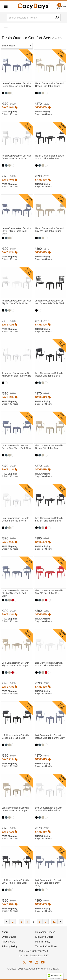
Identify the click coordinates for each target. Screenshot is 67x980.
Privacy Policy (10, 946)
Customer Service (45, 932)
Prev (7, 921)
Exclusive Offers (44, 937)
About (5, 932)
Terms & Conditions (46, 946)
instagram (37, 962)
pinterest (31, 962)
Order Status (9, 937)
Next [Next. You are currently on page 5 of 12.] (60, 921)
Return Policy (43, 942)
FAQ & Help (8, 942)
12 (54, 922)
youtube (43, 962)
